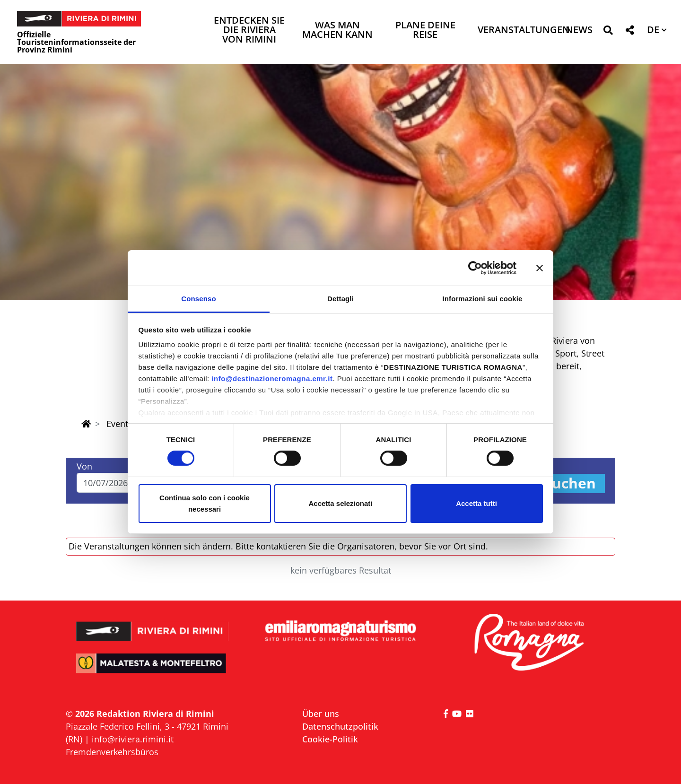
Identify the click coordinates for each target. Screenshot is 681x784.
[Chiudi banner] (540, 268)
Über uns (321, 714)
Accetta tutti (476, 503)
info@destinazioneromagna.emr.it (272, 379)
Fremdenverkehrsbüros (112, 752)
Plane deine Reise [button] (425, 30)
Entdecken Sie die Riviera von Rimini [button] (249, 30)
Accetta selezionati (340, 503)
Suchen (570, 483)
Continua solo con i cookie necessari (205, 503)
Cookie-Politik (330, 739)
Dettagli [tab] (340, 299)
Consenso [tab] (198, 299)
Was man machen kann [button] (337, 30)
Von (84, 466)
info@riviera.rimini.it (133, 739)
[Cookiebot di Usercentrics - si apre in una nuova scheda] (475, 268)
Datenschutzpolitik (340, 726)
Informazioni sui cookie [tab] (483, 299)
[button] (608, 32)
